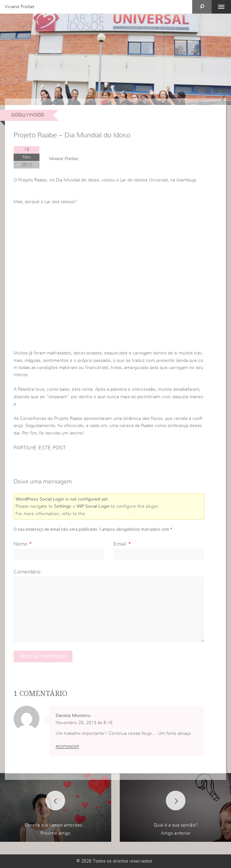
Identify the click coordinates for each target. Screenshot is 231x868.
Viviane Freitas (20, 7)
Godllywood (28, 115)
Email (120, 544)
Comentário (27, 572)
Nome (21, 544)
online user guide (107, 514)
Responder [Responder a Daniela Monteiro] (67, 746)
